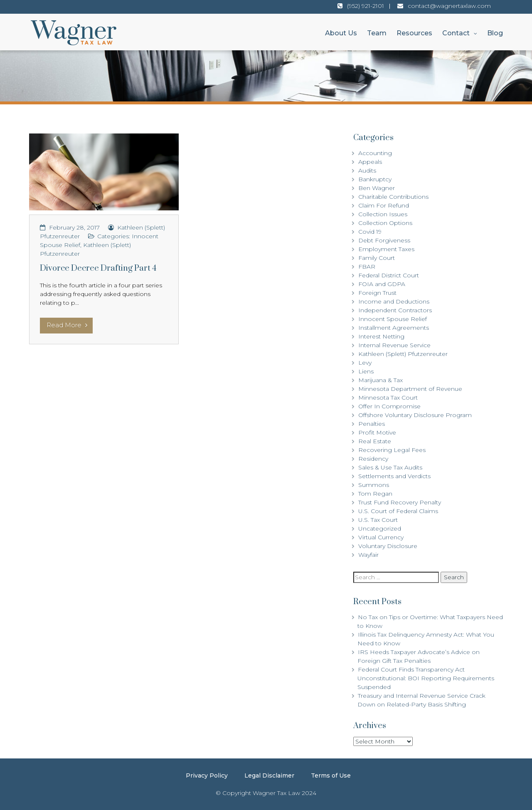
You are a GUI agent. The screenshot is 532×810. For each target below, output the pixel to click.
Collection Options (385, 223)
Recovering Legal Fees (392, 450)
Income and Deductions (394, 301)
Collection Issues (383, 214)
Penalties (372, 424)
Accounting (375, 153)
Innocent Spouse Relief (393, 319)
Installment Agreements (394, 328)
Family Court (377, 258)
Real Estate (375, 441)
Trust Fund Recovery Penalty (400, 502)
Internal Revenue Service (394, 345)
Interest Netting (381, 336)
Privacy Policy (207, 775)
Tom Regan (375, 494)
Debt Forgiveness (384, 240)
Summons (374, 485)
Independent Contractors (395, 310)
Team (377, 33)
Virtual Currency (381, 537)
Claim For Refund (384, 205)
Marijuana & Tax (381, 380)
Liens (366, 371)
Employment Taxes (386, 249)
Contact (456, 33)
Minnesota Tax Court (388, 398)
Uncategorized (380, 528)
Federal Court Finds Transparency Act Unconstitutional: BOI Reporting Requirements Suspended (426, 678)
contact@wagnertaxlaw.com (449, 6)
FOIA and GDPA (382, 284)
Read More (67, 325)
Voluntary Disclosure (388, 546)
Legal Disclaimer (269, 775)
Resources (414, 33)
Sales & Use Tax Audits (390, 467)
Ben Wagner (377, 188)
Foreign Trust (377, 293)
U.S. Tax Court (378, 520)
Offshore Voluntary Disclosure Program (415, 415)
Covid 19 (370, 232)
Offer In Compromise (389, 406)
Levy (365, 363)
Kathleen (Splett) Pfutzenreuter (403, 354)
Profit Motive (377, 432)
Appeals (370, 162)
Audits (367, 170)
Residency (373, 459)
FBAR (367, 267)
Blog (495, 33)
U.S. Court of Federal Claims (398, 511)
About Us (341, 33)
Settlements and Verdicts (394, 476)
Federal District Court (389, 275)
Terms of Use (331, 775)
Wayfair (368, 555)
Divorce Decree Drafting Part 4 (98, 268)
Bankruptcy (375, 179)
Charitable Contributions (393, 197)
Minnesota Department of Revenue (410, 389)
